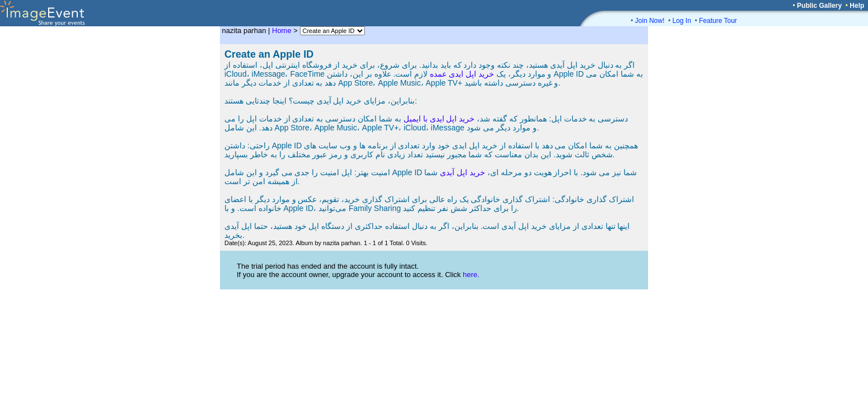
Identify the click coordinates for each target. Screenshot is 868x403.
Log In (681, 21)
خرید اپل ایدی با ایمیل (439, 119)
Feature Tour (718, 21)
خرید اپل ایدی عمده (462, 74)
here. (471, 275)
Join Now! (650, 21)
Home (282, 31)
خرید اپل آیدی (463, 172)
